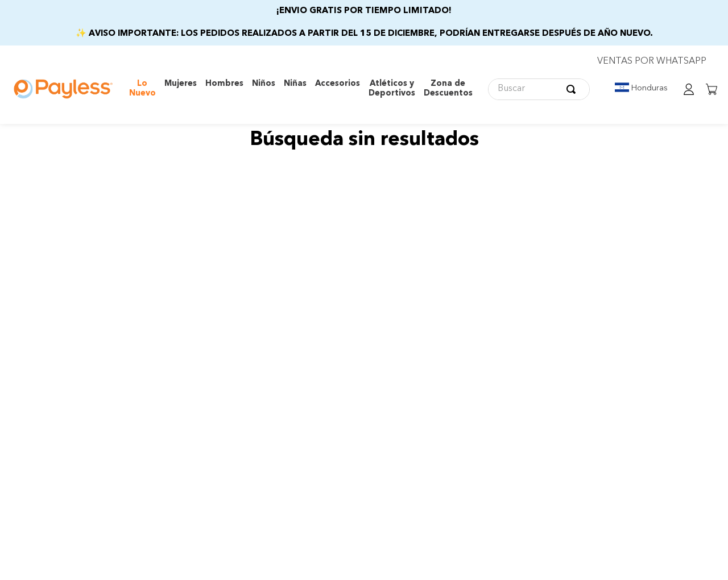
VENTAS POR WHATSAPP (652, 61)
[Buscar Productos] (573, 89)
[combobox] (539, 89)
